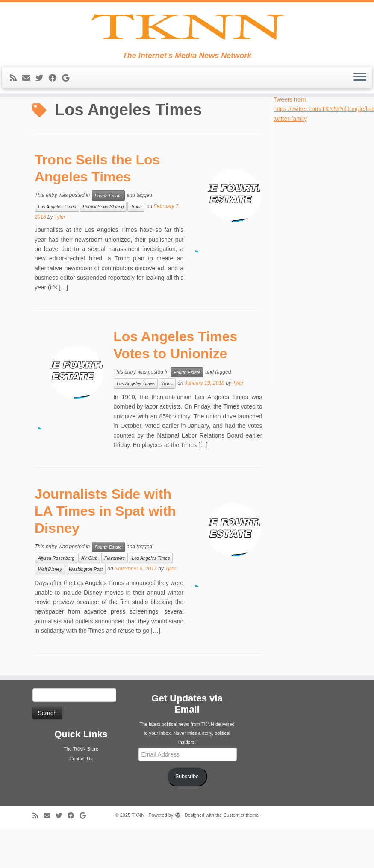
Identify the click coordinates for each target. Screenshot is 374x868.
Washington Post (86, 609)
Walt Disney (50, 609)
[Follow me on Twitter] (42, 107)
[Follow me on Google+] (68, 107)
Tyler (60, 257)
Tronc (136, 246)
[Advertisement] (315, 291)
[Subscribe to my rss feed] (16, 107)
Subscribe (187, 816)
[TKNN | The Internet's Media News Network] (187, 41)
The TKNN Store (81, 789)
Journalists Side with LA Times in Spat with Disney (105, 551)
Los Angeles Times (57, 246)
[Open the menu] (360, 106)
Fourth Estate (108, 235)
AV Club (89, 598)
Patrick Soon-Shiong (103, 246)
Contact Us (81, 798)
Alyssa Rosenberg (56, 598)
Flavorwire (115, 598)
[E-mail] (29, 107)
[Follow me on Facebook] (55, 107)
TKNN (138, 855)
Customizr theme (241, 855)
